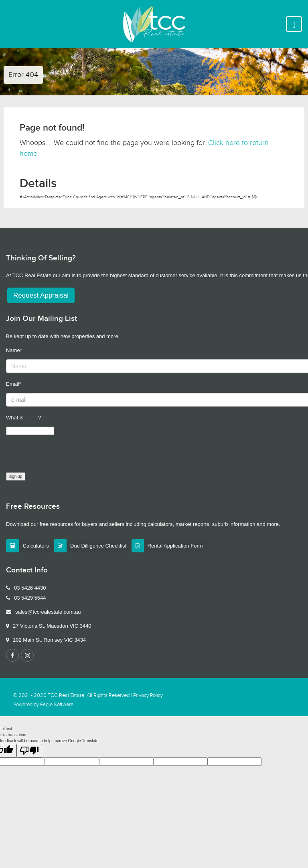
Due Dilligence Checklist (98, 546)
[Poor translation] (29, 751)
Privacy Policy (148, 696)
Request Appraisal (41, 295)
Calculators (36, 546)
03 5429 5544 (30, 598)
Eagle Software (57, 705)
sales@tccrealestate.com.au (48, 612)
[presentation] (67, 457)
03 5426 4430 (30, 588)
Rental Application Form (175, 546)
